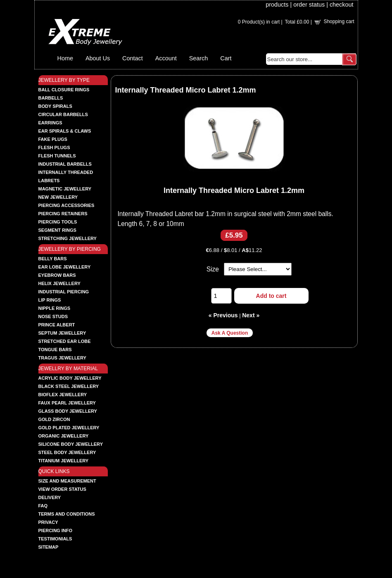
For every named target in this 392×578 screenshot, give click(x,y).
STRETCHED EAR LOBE (65, 341)
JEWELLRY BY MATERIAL (68, 369)
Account (166, 58)
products (277, 5)
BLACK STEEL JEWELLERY (69, 386)
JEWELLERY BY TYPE (64, 80)
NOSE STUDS (53, 316)
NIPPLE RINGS (55, 308)
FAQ (43, 506)
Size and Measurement (67, 481)
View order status (62, 489)
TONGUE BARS (55, 350)
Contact (133, 58)
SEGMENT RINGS (57, 230)
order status (309, 5)
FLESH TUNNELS (57, 156)
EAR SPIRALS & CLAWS (65, 131)
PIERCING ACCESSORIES (67, 205)
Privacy (48, 522)
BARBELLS (51, 98)
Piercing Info (56, 530)
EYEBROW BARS (57, 275)
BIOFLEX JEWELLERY (63, 395)
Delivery (50, 497)
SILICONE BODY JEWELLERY (71, 444)
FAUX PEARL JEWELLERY (67, 403)
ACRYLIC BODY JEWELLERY (70, 378)
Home (65, 58)
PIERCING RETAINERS (63, 214)
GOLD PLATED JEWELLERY (69, 428)
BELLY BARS (53, 259)
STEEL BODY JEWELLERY (67, 452)
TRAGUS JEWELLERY (62, 358)
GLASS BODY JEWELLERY (68, 411)
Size (213, 269)
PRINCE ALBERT (57, 325)
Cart (226, 58)
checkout (342, 5)
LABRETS (49, 181)
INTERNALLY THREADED (66, 172)
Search (199, 58)
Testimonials (55, 539)
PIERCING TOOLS (58, 222)
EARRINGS (50, 123)
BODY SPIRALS (55, 106)
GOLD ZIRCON (54, 419)
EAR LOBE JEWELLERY (65, 267)
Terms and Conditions (67, 514)
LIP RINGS (50, 300)
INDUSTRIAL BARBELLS (65, 164)
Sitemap (49, 547)
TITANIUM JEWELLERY (64, 461)
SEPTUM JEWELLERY (62, 333)
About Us (98, 58)
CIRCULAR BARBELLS (63, 114)
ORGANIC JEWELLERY (64, 436)
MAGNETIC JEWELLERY (65, 189)
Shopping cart (339, 21)
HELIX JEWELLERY (59, 283)
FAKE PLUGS (53, 139)
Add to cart (271, 296)
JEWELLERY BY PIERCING (70, 249)
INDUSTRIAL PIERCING (64, 292)
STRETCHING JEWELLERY (68, 238)
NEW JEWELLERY (58, 197)
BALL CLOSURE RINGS (64, 90)
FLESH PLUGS (54, 147)
